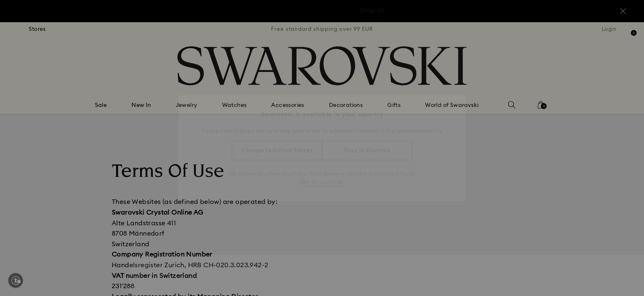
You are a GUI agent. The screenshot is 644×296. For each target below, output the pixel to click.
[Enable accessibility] (16, 280)
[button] (457, 99)
